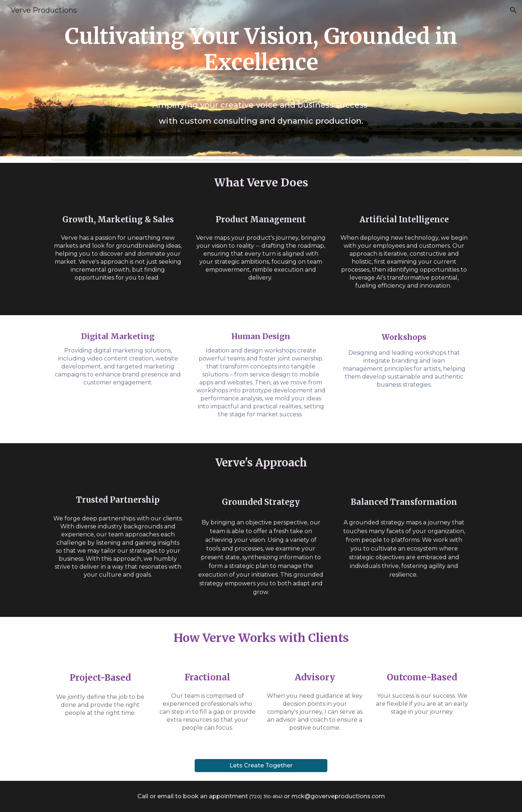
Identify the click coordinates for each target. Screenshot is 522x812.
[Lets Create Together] (261, 765)
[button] (513, 10)
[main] (261, 78)
